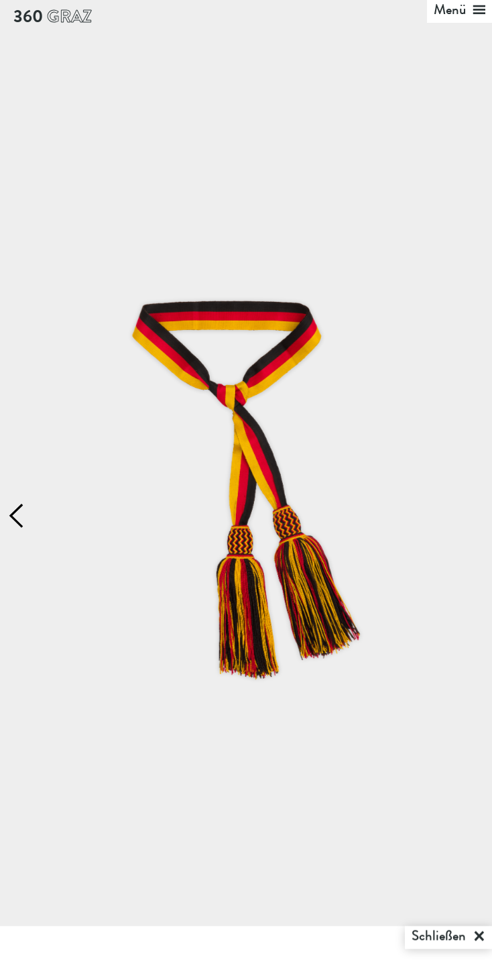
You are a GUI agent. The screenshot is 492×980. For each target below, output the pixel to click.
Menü (460, 11)
